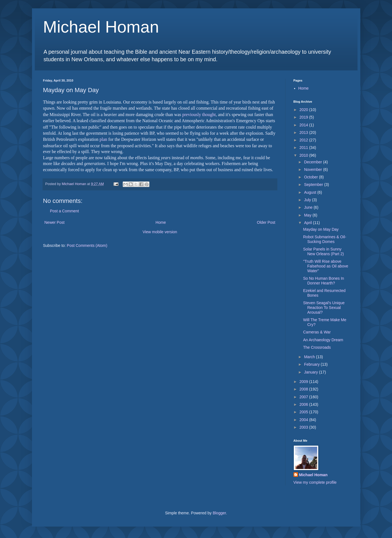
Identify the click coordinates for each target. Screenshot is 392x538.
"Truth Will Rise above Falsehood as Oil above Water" (326, 266)
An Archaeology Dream (323, 340)
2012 (304, 140)
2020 (304, 110)
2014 (304, 125)
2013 (304, 132)
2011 (304, 148)
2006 (304, 404)
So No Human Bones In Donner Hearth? (323, 281)
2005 (304, 412)
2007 (304, 397)
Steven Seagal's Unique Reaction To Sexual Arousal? (324, 308)
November (314, 169)
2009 (304, 382)
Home (161, 222)
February (312, 364)
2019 (304, 117)
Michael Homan (101, 27)
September (314, 185)
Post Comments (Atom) (87, 245)
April (309, 223)
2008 (304, 389)
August (311, 192)
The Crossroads (317, 347)
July (308, 200)
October (312, 177)
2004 (304, 420)
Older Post (266, 222)
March (310, 357)
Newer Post (55, 222)
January (312, 372)
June (309, 207)
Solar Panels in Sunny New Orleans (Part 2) (323, 251)
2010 (304, 155)
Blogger (219, 513)
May (308, 215)
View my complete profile (315, 482)
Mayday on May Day (321, 229)
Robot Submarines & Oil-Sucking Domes (325, 239)
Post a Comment (65, 211)
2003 (304, 427)
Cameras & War (317, 332)
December (314, 162)
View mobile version (160, 232)
